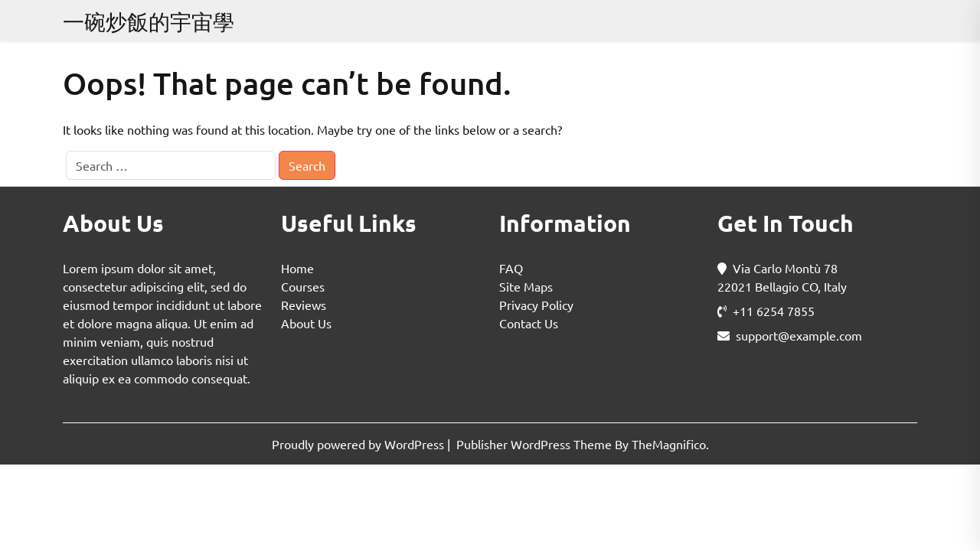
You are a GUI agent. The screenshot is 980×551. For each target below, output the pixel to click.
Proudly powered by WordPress (359, 444)
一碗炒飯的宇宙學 (149, 22)
